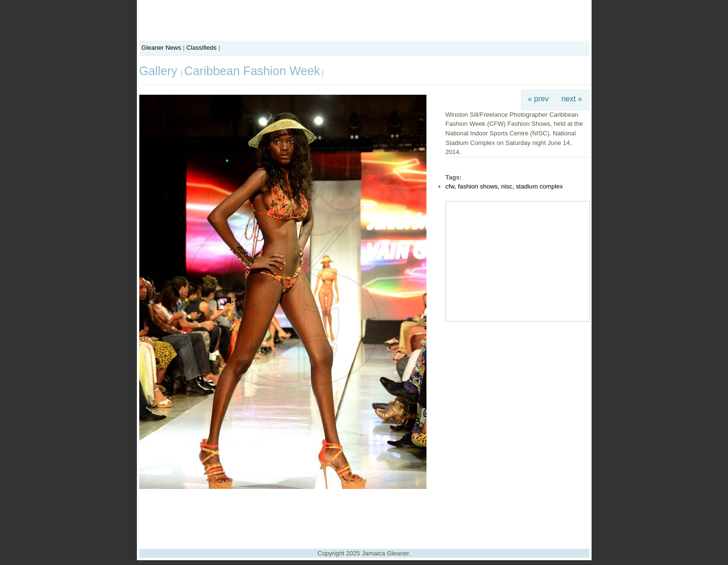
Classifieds (201, 48)
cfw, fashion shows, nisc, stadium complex (504, 186)
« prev (538, 99)
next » (572, 99)
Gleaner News (162, 48)
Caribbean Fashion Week (252, 71)
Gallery (160, 71)
